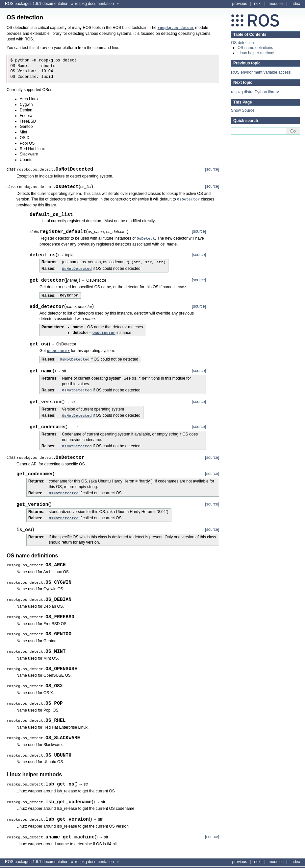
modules (276, 4)
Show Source (243, 110)
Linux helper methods (256, 53)
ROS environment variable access (261, 72)
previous (240, 4)
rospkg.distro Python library (255, 92)
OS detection (242, 43)
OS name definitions (255, 48)
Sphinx (289, 864)
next (258, 4)
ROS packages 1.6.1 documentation (37, 4)
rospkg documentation (94, 4)
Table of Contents (250, 35)
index (295, 4)
